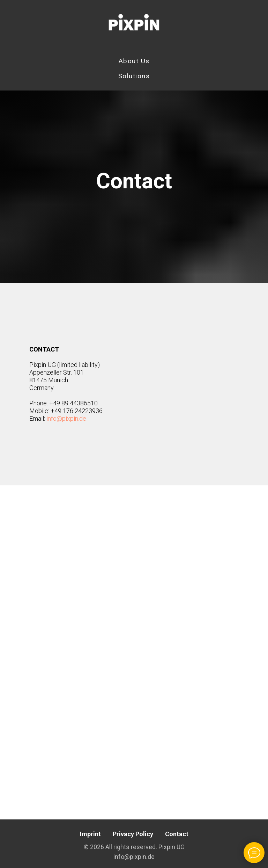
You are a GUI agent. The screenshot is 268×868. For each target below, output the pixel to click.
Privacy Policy (133, 834)
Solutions (134, 76)
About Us (134, 61)
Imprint (90, 834)
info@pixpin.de (66, 418)
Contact (177, 834)
